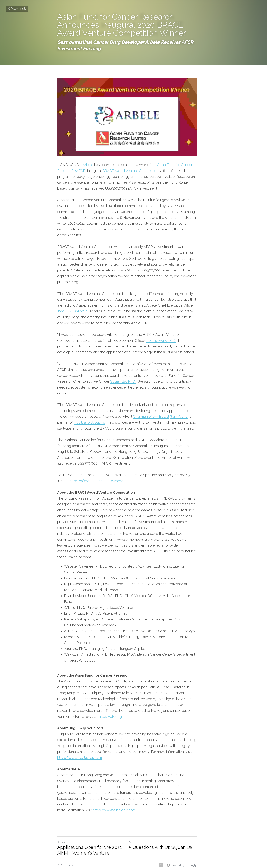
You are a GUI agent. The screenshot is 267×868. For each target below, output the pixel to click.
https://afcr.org (188, 689)
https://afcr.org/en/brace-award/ (84, 471)
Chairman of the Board (133, 406)
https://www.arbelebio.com (150, 771)
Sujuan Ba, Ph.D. (81, 377)
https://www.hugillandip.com (183, 724)
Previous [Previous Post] (63, 802)
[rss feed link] (174, 825)
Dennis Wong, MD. (141, 336)
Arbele (88, 172)
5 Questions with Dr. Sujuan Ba (167, 807)
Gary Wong (161, 406)
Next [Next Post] (140, 802)
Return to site (17, 9)
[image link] (133, 121)
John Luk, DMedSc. (191, 301)
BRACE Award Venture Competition (130, 178)
